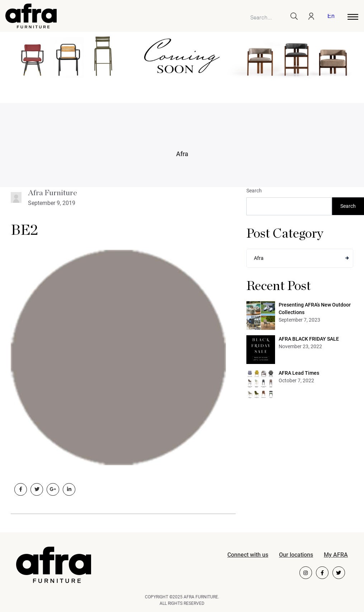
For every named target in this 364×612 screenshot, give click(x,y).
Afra (182, 154)
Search (254, 191)
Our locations (296, 555)
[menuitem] (330, 17)
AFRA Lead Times (299, 373)
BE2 (24, 230)
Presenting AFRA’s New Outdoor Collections (315, 309)
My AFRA (336, 555)
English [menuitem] (331, 17)
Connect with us (248, 555)
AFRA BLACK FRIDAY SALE (309, 339)
